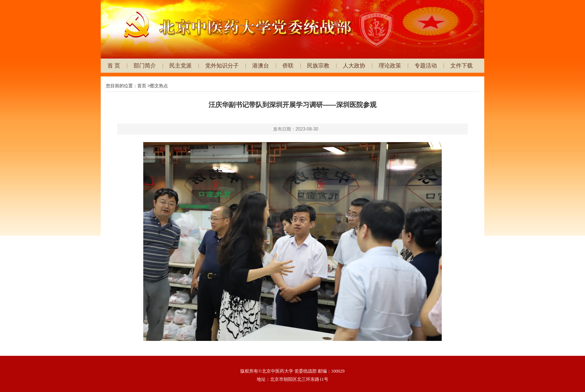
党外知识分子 (222, 65)
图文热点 (159, 86)
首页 (142, 86)
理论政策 (390, 65)
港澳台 (261, 65)
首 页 (114, 65)
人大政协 (354, 65)
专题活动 (426, 65)
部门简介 (145, 65)
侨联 (288, 65)
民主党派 (181, 65)
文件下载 (462, 65)
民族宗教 (318, 65)
